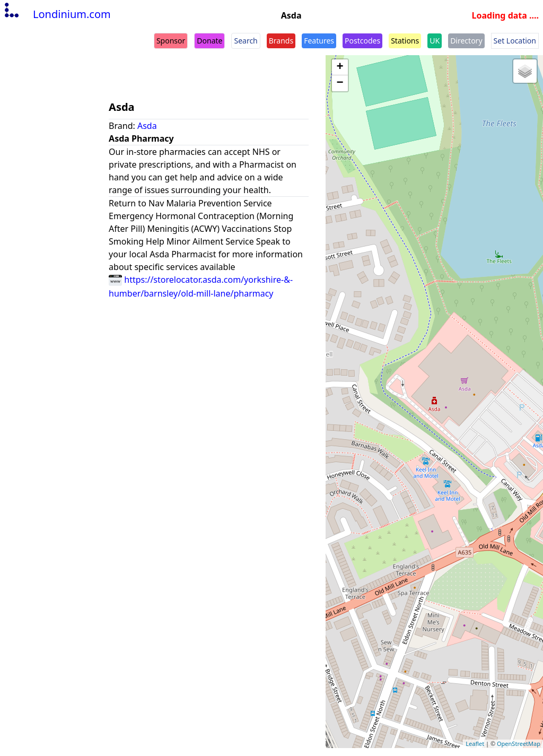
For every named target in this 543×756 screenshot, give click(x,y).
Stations (405, 41)
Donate (209, 41)
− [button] (340, 83)
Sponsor (171, 41)
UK (435, 41)
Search (246, 41)
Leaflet (475, 744)
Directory (466, 41)
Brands (281, 41)
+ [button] (340, 67)
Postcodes (362, 41)
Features (319, 41)
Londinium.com (56, 14)
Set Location (515, 41)
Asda (147, 126)
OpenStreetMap (519, 744)
